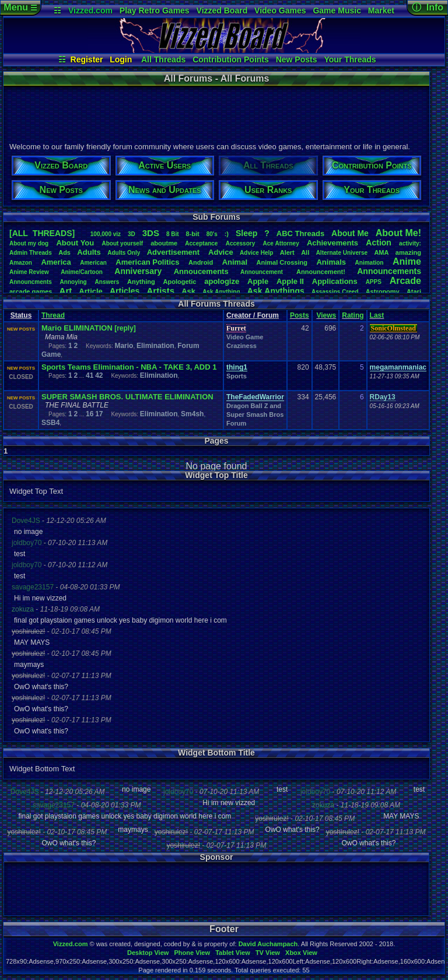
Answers (107, 282)
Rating (353, 315)
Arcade (405, 281)
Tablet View (233, 953)
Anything (141, 282)
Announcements (389, 271)
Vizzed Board (222, 10)
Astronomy (383, 291)
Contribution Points (231, 59)
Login (121, 59)
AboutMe (350, 233)
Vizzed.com (90, 10)
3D (132, 234)
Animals (331, 262)
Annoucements (201, 271)
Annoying (73, 282)
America (56, 262)
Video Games (280, 10)
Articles (125, 291)
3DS (151, 233)
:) (227, 234)
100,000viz (106, 234)
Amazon (21, 263)
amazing (408, 252)
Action (379, 243)
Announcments (31, 282)
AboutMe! (398, 233)
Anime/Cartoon (82, 272)
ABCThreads (300, 233)
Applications (335, 281)
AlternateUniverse (342, 253)
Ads (64, 252)
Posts (300, 315)
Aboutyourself (122, 243)
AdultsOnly (124, 253)
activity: (410, 243)
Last (377, 315)
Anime (407, 261)
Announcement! (321, 272)
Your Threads (350, 59)
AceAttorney (281, 243)
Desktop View (148, 953)
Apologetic (180, 282)
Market (381, 10)
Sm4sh (192, 414)
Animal (235, 262)
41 (90, 375)
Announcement (262, 272)
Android (201, 262)
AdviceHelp (256, 253)
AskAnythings (276, 291)
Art (66, 291)
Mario (124, 346)
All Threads (163, 59)
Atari (414, 291)
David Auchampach (268, 944)
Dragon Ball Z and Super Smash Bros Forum (255, 415)
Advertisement (174, 252)
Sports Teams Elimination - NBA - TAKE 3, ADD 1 (129, 367)
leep (246, 233)
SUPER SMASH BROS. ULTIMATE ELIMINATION (127, 397)
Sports (237, 376)
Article (90, 291)
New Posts (297, 59)
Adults (89, 252)
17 (99, 414)
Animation (370, 263)
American (93, 263)
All (305, 252)
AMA (381, 252)
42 (99, 375)
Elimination (155, 346)
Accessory (241, 243)
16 (90, 414)
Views (326, 315)
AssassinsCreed (335, 292)
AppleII (290, 281)
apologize (222, 281)
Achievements (332, 243)
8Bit (173, 234)
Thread (53, 315)
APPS (374, 282)
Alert (287, 252)
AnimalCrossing (282, 262)
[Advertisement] (216, 113)
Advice (221, 252)
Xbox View (301, 953)
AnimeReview (29, 272)
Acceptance (201, 243)
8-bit (193, 234)
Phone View (192, 953)
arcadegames (31, 291)
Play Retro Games (155, 10)
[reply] (125, 328)
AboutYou (75, 243)
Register (87, 59)
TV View (268, 953)
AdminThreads (31, 253)
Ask (188, 291)
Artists (160, 291)
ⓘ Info (428, 7)
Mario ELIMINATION (77, 328)
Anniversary (138, 271)
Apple (258, 281)
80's (212, 234)
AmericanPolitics (147, 262)
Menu (20, 7)
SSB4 (50, 423)
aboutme (164, 243)
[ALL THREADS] (42, 233)
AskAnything (221, 292)
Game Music (337, 10)
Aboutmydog (29, 243)
